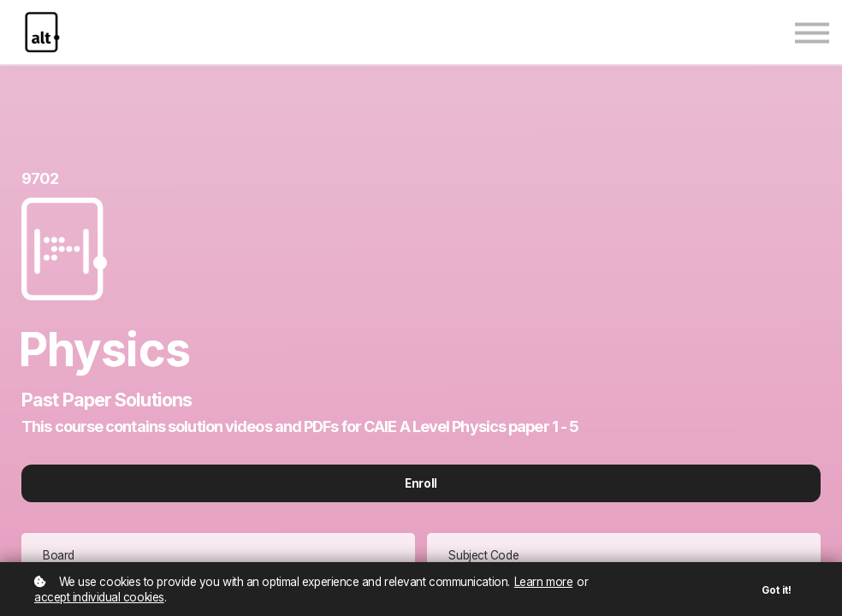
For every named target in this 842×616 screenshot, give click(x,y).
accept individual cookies (99, 597)
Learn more (544, 582)
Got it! (777, 590)
